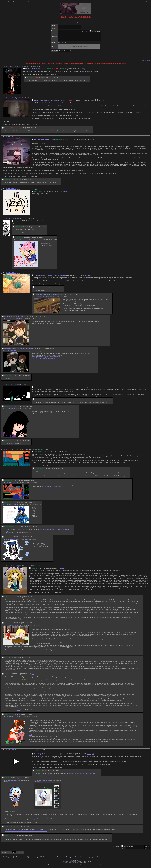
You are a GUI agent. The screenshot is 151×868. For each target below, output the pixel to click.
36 (84, 277)
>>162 (45, 228)
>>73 (31, 736)
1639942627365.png (12, 410)
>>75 (6, 533)
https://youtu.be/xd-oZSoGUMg (51, 488)
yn (2, 1)
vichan (78, 862)
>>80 (36, 528)
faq (56, 1)
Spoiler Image (96, 31)
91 (30, 442)
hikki (42, 1)
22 (94, 102)
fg (8, 1)
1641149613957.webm (13, 752)
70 (26, 659)
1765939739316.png (12, 190)
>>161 (43, 244)
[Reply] (83, 70)
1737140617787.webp (23, 241)
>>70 (31, 721)
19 (82, 389)
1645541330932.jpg (12, 68)
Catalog (20, 854)
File (59, 44)
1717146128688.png (12, 220)
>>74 (29, 659)
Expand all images (146, 62)
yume (11, 1)
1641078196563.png (12, 451)
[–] (2, 68)
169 (61, 193)
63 (77, 296)
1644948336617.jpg (12, 627)
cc (33, 1)
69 (33, 482)
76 (77, 70)
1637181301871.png (12, 139)
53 (31, 837)
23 (31, 181)
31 (28, 779)
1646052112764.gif (12, 541)
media (20, 1)
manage (69, 1)
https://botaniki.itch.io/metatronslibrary (44, 360)
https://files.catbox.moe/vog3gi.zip (43, 821)
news (49, 1)
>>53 (93, 756)
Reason (123, 850)
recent (60, 1)
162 (41, 239)
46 (35, 129)
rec (45, 1)
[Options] (148, 1)
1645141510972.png (12, 320)
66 (32, 598)
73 (30, 675)
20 (62, 401)
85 (53, 350)
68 (46, 318)
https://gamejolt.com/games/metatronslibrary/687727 (48, 358)
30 (59, 772)
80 (31, 538)
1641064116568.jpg (12, 99)
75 (31, 504)
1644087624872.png (43, 298)
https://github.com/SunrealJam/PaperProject (83, 775)
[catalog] (75, 22)
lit (17, 1)
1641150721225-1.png (44, 782)
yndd (5, 1)
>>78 (34, 504)
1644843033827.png (12, 567)
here (19, 711)
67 (31, 624)
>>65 (34, 629)
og (24, 1)
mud (75, 1)
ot (30, 1)
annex (64, 1)
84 (58, 79)
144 (40, 223)
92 (30, 377)
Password (130, 848)
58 (62, 470)
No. (75, 70)
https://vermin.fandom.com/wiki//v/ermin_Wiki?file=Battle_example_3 (26, 832)
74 (31, 716)
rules (53, 1)
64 (58, 570)
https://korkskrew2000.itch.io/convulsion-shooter (54, 531)
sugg (37, 1)
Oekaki (64, 44)
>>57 (37, 473)
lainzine (101, 1)
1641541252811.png (12, 274)
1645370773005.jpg (12, 484)
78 (33, 528)
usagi (78, 1)
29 (85, 755)
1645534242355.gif (12, 718)
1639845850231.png (12, 386)
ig (26, 1)
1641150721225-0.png (13, 782)
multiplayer (88, 1)
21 (31, 408)
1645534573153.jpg (12, 506)
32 (28, 828)
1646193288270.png (12, 353)
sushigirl (95, 1)
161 (41, 228)
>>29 (6, 840)
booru (82, 1)
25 (62, 453)
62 (62, 289)
